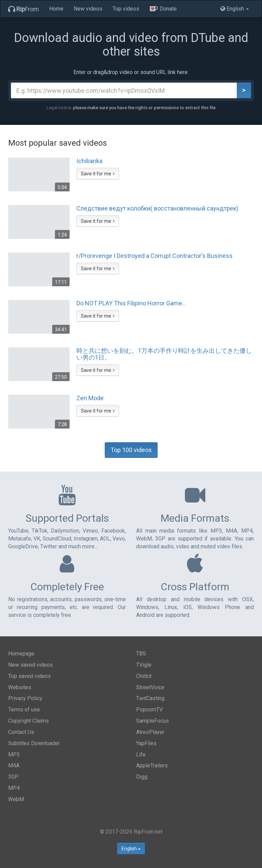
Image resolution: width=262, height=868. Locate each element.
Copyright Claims (28, 721)
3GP (13, 777)
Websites (20, 687)
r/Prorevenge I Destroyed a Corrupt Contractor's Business (155, 256)
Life (141, 755)
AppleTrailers (152, 765)
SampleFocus (152, 721)
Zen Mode (90, 398)
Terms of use (24, 710)
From (24, 9)
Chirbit (144, 676)
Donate (163, 9)
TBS (141, 654)
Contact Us (21, 732)
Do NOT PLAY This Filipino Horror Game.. (131, 303)
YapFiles (146, 743)
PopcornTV (149, 710)
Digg (142, 777)
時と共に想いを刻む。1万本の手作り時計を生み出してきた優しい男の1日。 (164, 354)
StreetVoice (150, 687)
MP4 (14, 788)
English (131, 849)
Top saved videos (30, 676)
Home (56, 9)
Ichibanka (89, 161)
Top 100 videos (131, 450)
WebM (16, 799)
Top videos (126, 9)
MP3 (14, 755)
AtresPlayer (150, 732)
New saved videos (31, 665)
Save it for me (98, 174)
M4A (14, 765)
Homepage (21, 654)
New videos (88, 9)
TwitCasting (150, 698)
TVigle (144, 665)
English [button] (235, 9)
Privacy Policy (25, 698)
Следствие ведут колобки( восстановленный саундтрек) (157, 208)
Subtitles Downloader (34, 743)
